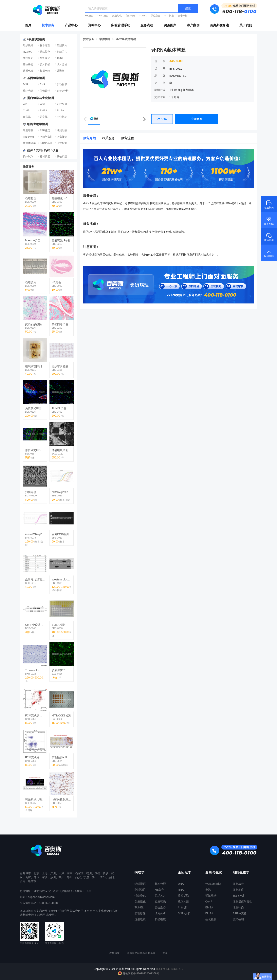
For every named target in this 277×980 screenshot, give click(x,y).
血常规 (27, 117)
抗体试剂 (28, 156)
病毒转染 (62, 137)
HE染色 (89, 16)
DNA (26, 84)
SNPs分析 (63, 91)
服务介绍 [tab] (89, 138)
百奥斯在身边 (219, 25)
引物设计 (45, 91)
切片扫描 (169, 16)
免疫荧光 (130, 16)
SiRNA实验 (46, 143)
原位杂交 (156, 16)
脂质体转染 (29, 143)
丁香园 (164, 953)
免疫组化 (117, 16)
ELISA (60, 110)
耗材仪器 (45, 156)
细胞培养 (28, 130)
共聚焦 (61, 71)
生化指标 (62, 117)
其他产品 (62, 156)
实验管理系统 (121, 25)
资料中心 (94, 25)
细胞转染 (238, 907)
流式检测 (62, 143)
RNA (42, 84)
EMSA (43, 110)
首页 (28, 25)
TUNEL (143, 16)
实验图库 (170, 25)
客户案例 (193, 25)
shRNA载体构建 (126, 39)
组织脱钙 (28, 45)
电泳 (42, 104)
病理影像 (140, 913)
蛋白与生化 (214, 872)
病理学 (140, 872)
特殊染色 (45, 52)
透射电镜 (28, 71)
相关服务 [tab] (108, 138)
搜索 (188, 8)
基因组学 (185, 872)
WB (25, 104)
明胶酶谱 (62, 104)
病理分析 (182, 16)
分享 (162, 119)
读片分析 (62, 64)
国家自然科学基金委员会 (141, 953)
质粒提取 (62, 84)
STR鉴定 (45, 130)
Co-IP (26, 110)
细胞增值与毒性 (242, 902)
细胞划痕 (62, 130)
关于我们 (246, 25)
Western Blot (213, 884)
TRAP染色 (103, 16)
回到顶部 (269, 253)
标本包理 (45, 45)
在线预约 (269, 204)
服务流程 (147, 25)
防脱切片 (62, 45)
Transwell (28, 137)
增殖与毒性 (46, 137)
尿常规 (44, 117)
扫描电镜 (45, 71)
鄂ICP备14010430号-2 (170, 969)
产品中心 (71, 25)
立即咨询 (197, 119)
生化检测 (211, 919)
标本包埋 (160, 884)
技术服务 (48, 25)
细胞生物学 (241, 872)
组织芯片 (62, 52)
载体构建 (28, 91)
